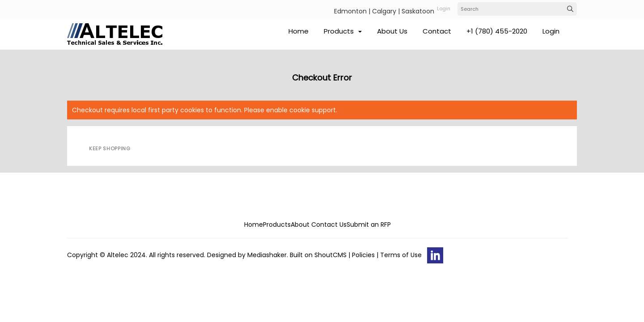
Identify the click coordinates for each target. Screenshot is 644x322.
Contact (437, 31)
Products (343, 31)
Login (551, 31)
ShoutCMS (330, 255)
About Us (392, 31)
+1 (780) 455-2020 (497, 31)
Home (299, 31)
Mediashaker (267, 255)
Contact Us (329, 225)
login (444, 8)
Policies (363, 255)
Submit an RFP (369, 225)
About (300, 225)
